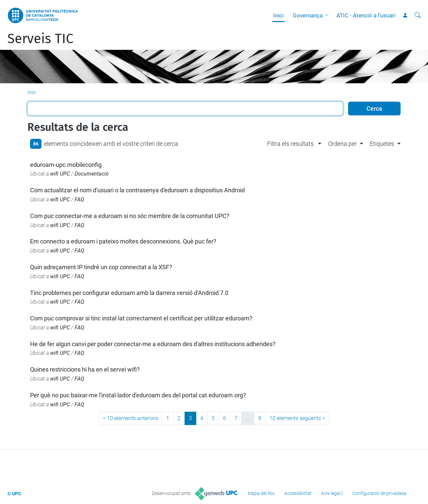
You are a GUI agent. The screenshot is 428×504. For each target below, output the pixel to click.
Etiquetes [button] (382, 144)
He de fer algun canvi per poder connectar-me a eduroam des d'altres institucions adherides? (153, 344)
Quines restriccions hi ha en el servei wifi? (85, 369)
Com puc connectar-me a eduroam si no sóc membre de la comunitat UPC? (130, 216)
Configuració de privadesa (380, 493)
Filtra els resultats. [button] (291, 144)
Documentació (92, 174)
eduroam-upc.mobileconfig (66, 165)
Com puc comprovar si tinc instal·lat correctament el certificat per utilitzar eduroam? (141, 318)
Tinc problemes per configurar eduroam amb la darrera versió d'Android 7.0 (129, 293)
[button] (328, 15)
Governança (308, 15)
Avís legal (331, 493)
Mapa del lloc (261, 493)
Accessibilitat (298, 493)
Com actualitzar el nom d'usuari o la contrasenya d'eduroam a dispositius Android (137, 190)
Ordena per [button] (342, 144)
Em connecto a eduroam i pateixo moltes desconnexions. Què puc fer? (123, 241)
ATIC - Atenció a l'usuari (366, 15)
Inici (278, 15)
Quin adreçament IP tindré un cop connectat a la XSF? (101, 267)
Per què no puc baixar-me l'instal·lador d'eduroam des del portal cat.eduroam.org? (138, 395)
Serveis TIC (40, 39)
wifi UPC (60, 174)
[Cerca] (418, 15)
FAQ (79, 199)
